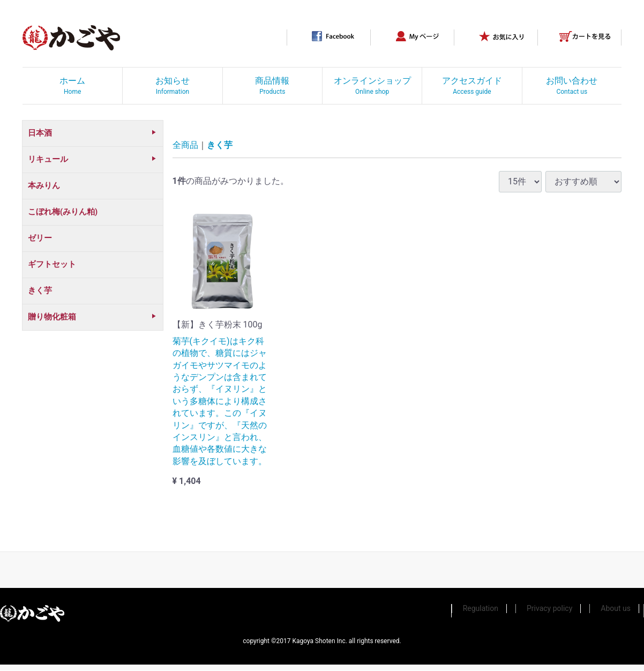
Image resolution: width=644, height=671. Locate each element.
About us (616, 609)
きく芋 (220, 146)
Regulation (481, 609)
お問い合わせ (572, 85)
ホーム (72, 85)
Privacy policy (549, 609)
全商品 (185, 146)
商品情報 (272, 85)
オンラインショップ (372, 85)
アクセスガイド (472, 85)
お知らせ (173, 85)
